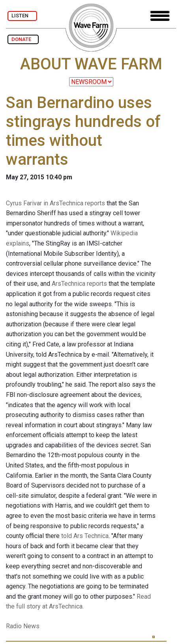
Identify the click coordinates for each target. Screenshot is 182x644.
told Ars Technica (85, 536)
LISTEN (22, 16)
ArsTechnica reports (79, 284)
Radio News (23, 626)
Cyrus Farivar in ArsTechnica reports (55, 203)
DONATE (23, 39)
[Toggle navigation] (160, 16)
